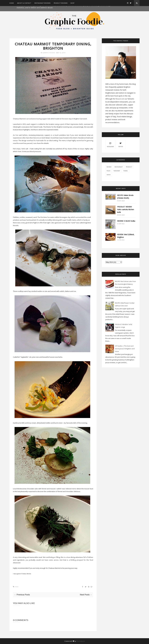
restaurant (119, 167)
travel (126, 171)
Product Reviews (61, 3)
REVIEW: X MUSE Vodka (126, 221)
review (109, 167)
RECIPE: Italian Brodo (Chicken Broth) (125, 197)
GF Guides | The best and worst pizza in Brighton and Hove (125, 349)
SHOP (72, 3)
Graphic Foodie (49, 53)
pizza (108, 171)
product (129, 167)
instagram (110, 144)
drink (109, 175)
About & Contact (24, 3)
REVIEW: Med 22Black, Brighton (126, 236)
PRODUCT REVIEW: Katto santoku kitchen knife (126, 209)
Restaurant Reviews (43, 3)
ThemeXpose (81, 641)
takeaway (117, 171)
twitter (121, 144)
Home (12, 3)
